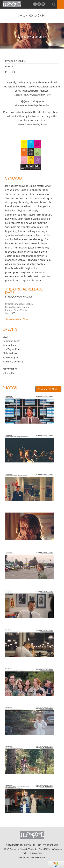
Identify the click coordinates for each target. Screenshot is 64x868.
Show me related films (16, 319)
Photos (9, 66)
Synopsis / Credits (15, 61)
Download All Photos (48, 389)
